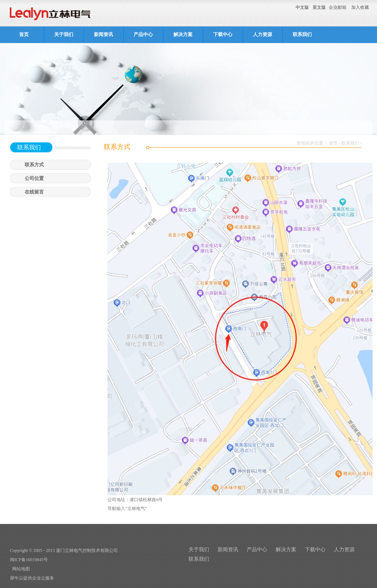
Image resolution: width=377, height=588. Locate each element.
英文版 (319, 7)
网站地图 (20, 569)
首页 (24, 34)
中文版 (302, 7)
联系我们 (350, 143)
